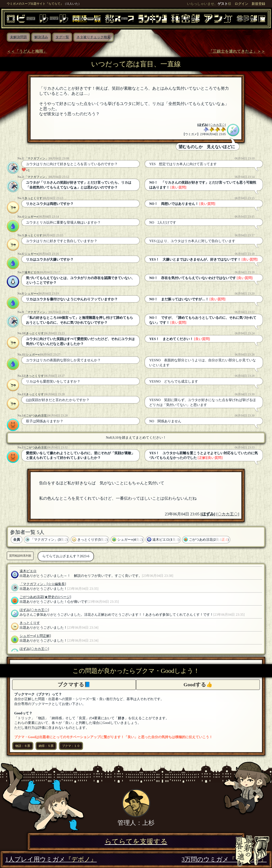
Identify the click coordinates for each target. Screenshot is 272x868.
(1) (158, 241)
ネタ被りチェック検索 (93, 37)
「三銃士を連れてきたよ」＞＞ (237, 51)
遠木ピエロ (32, 272)
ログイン (241, 4)
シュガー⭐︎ (31, 217)
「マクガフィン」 (36, 158)
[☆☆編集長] (56, 584)
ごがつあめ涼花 (36, 416)
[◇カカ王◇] (217, 125)
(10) (29, 400)
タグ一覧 (62, 37)
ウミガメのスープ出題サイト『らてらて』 (35, 4)
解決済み (41, 37)
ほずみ (203, 125)
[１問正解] (43, 636)
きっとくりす (33, 198)
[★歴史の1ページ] (57, 597)
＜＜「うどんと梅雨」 (27, 51)
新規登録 (258, 4)
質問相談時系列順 (20, 556)
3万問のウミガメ (224, 859)
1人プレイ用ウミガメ (51, 859)
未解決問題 (18, 37)
